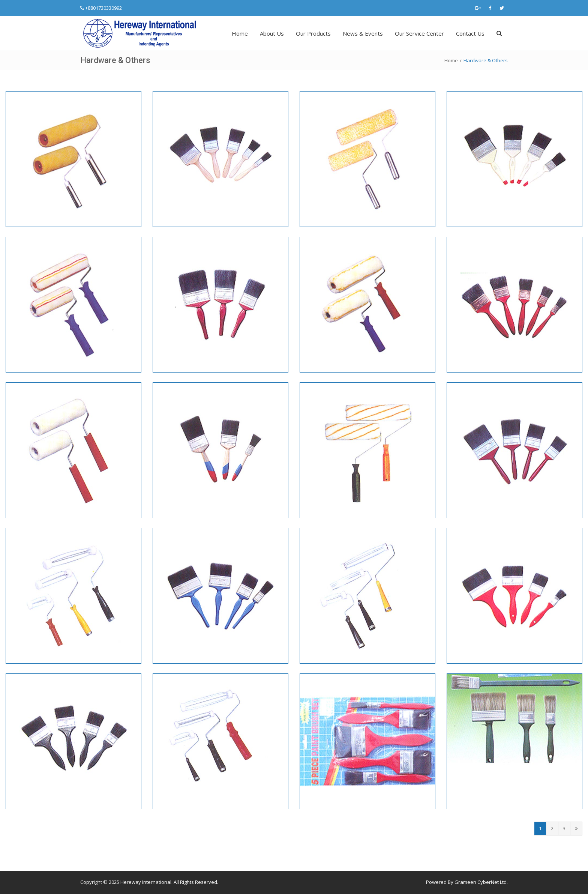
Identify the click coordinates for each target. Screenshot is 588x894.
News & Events (363, 33)
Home (240, 33)
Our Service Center (419, 33)
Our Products (313, 33)
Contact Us (470, 33)
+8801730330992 (103, 8)
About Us (272, 33)
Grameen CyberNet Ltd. (481, 882)
